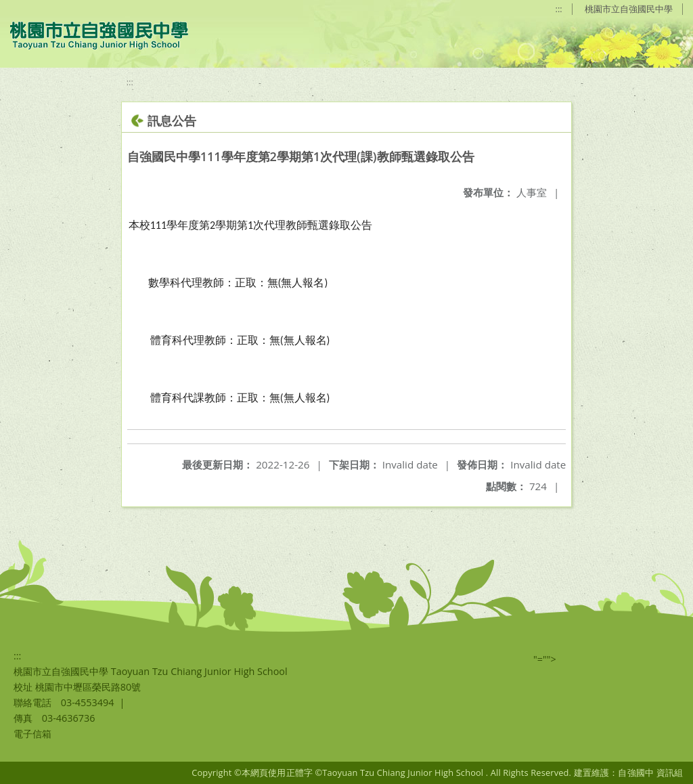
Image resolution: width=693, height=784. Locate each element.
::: (559, 9)
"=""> (545, 659)
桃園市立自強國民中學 (629, 9)
